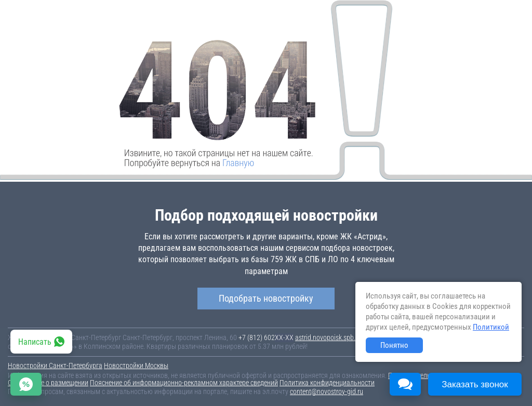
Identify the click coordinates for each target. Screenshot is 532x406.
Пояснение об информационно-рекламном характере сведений (184, 383)
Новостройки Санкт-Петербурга (55, 366)
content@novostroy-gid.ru (327, 391)
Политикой (491, 327)
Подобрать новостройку (266, 298)
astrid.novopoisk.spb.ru (328, 337)
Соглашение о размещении (48, 383)
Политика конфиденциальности (327, 383)
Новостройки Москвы (136, 366)
